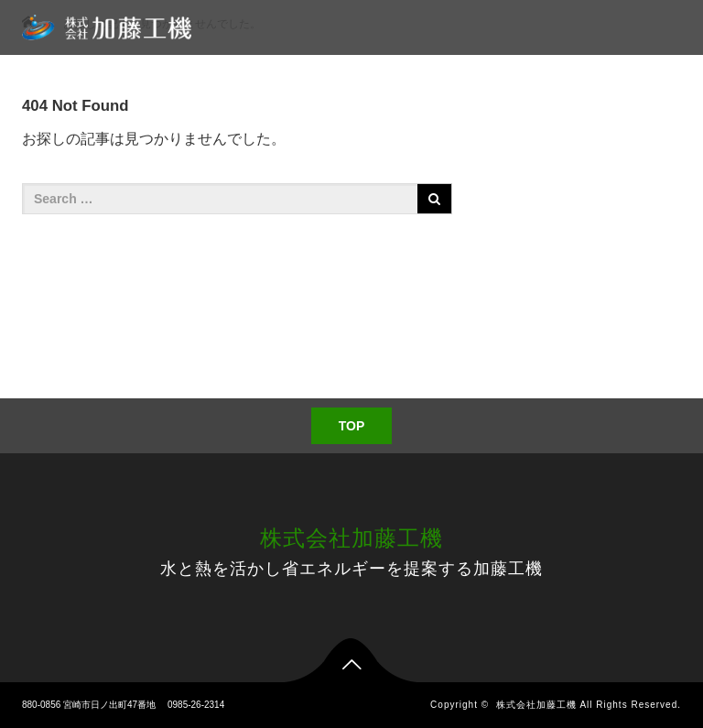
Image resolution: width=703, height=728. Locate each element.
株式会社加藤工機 (351, 538)
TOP (352, 426)
